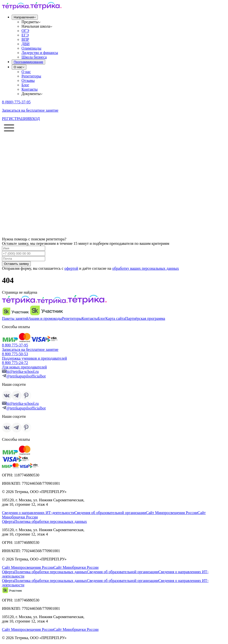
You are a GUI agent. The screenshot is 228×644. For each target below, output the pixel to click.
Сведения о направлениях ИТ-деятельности (38, 513)
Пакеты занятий (15, 318)
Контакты (30, 89)
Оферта (8, 521)
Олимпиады (31, 48)
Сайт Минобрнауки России (76, 567)
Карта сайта (115, 318)
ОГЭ (25, 31)
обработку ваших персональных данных (146, 268)
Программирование (28, 62)
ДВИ (26, 44)
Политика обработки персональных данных (51, 521)
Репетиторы (31, 76)
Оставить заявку (16, 264)
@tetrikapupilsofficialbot (26, 376)
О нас (26, 72)
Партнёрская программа (145, 318)
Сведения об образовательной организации (110, 513)
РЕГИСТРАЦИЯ (16, 119)
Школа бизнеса (34, 57)
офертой (71, 268)
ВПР (25, 39)
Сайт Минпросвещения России (172, 513)
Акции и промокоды (45, 318)
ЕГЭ (25, 35)
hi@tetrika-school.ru (22, 371)
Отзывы (28, 80)
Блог (25, 85)
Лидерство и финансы (40, 53)
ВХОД (35, 119)
